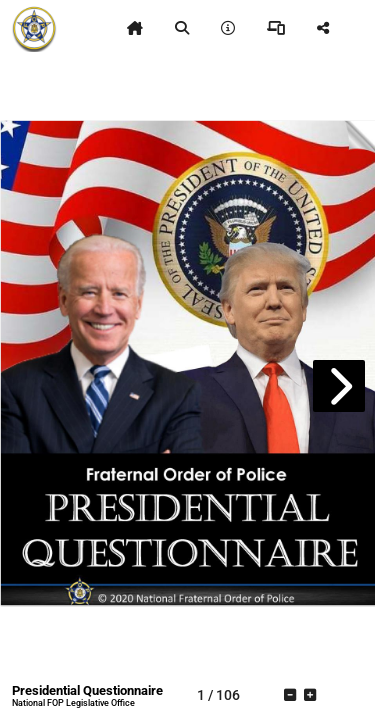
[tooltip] (135, 28)
